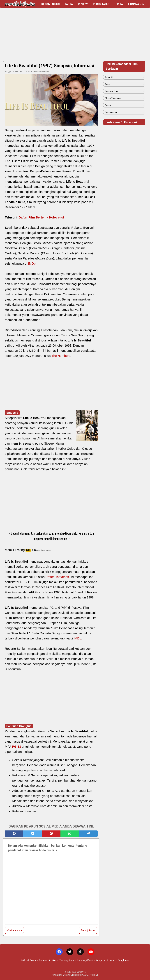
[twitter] (33, 834)
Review (83, 4)
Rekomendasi (51, 4)
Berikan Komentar (41, 71)
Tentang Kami (67, 960)
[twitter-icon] (70, 952)
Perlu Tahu (101, 4)
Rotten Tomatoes (57, 577)
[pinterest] (51, 834)
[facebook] (14, 834)
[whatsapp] (70, 834)
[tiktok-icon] (80, 952)
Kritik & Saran (28, 960)
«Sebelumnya (14, 930)
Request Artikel (48, 960)
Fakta (69, 4)
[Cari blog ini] (143, 4)
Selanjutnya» (88, 930)
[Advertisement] (75, 34)
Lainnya (134, 4)
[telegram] (88, 834)
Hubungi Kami (85, 960)
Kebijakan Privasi (105, 960)
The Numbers (61, 356)
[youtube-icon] (91, 952)
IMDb (32, 264)
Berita (118, 4)
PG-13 (16, 747)
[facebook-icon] (59, 952)
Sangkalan (123, 960)
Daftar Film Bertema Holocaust (41, 217)
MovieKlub (81, 972)
